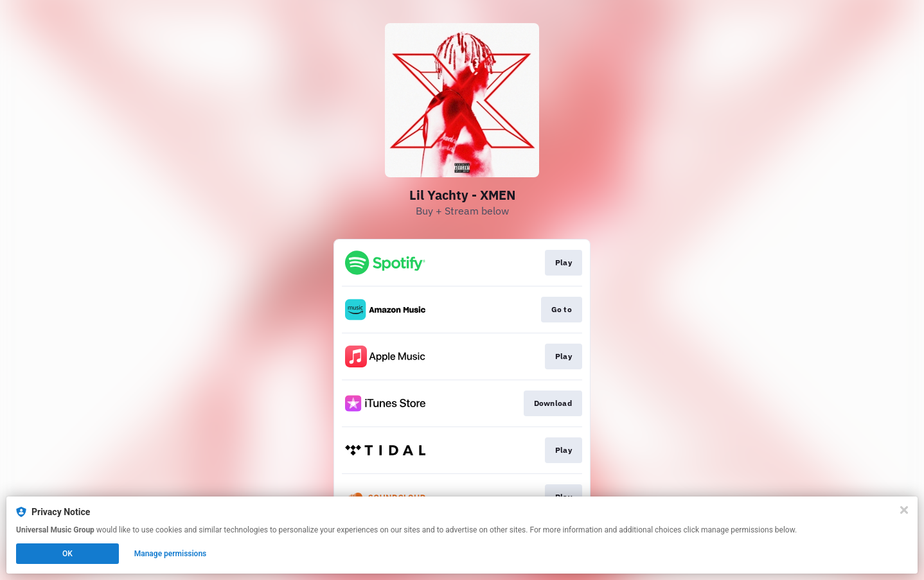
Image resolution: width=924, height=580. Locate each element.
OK (67, 554)
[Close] (904, 510)
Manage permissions (171, 554)
